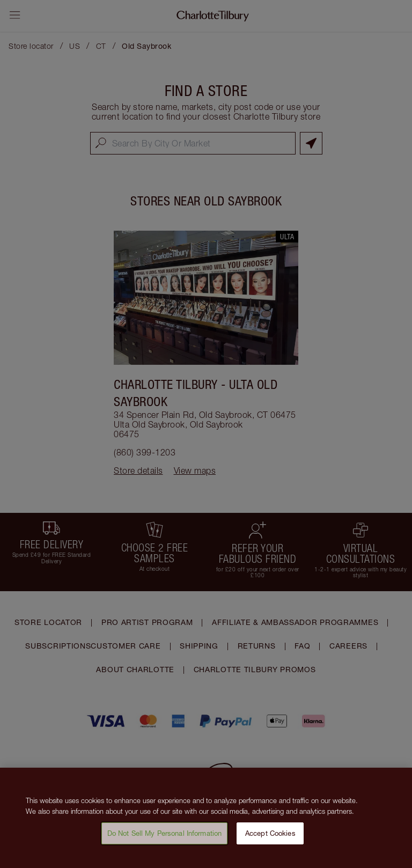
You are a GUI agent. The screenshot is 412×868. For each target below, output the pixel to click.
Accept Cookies (270, 840)
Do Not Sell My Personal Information (165, 840)
